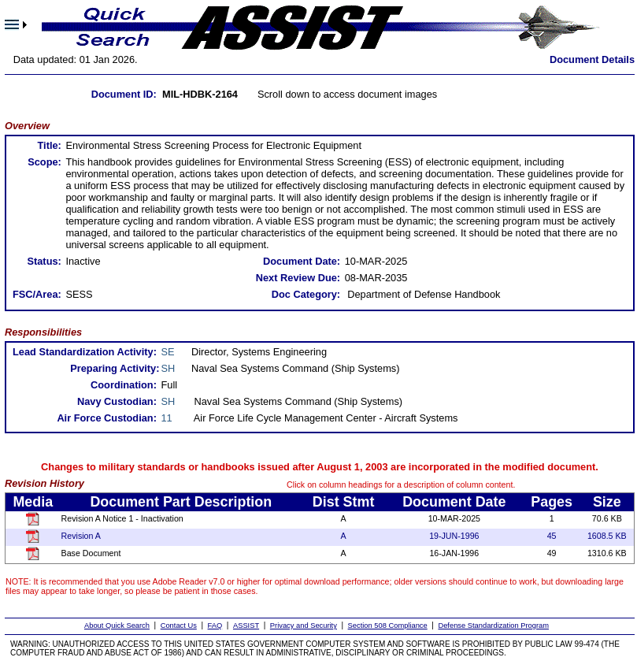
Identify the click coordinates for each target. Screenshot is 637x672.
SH (169, 368)
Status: (44, 261)
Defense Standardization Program (493, 626)
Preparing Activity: (115, 368)
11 (167, 418)
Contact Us (179, 626)
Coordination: (124, 385)
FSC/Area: (37, 294)
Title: (49, 145)
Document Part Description (181, 502)
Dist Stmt (344, 502)
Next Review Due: (298, 278)
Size (607, 502)
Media (33, 502)
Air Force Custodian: (107, 418)
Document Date (454, 502)
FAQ (215, 626)
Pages (552, 502)
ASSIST (246, 626)
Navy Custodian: (117, 401)
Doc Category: (306, 294)
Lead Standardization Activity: (85, 352)
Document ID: (124, 94)
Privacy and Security (304, 626)
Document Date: (302, 261)
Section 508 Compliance (388, 626)
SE (168, 352)
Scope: (44, 162)
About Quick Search (117, 626)
